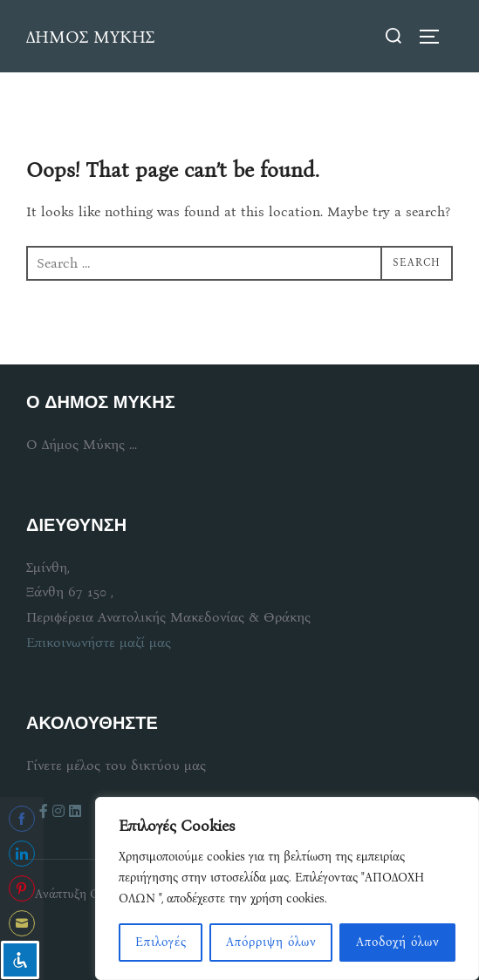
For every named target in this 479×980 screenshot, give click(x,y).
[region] (287, 888)
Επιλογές (161, 942)
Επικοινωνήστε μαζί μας (99, 642)
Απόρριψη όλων (271, 942)
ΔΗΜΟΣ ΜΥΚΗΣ (90, 37)
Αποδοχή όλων (398, 942)
